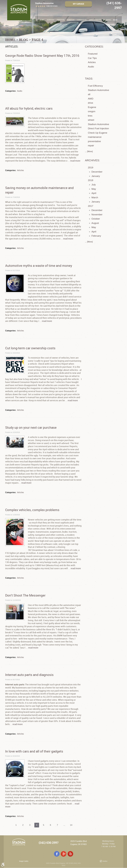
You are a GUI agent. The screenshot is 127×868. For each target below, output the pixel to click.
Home (42, 20)
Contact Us (82, 20)
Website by (103, 861)
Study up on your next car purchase (31, 427)
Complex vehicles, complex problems (32, 510)
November (97, 215)
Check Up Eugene (98, 133)
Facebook (57, 854)
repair (91, 146)
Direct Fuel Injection (98, 128)
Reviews (107, 20)
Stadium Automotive (99, 90)
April (94, 193)
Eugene (92, 107)
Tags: (89, 79)
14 (72, 825)
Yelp (70, 854)
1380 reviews (52, 6)
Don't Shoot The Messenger (25, 595)
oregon (92, 111)
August (95, 223)
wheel (91, 120)
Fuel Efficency (95, 86)
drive (91, 103)
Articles (20, 170)
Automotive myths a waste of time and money (39, 266)
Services (50, 20)
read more (75, 161)
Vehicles (71, 20)
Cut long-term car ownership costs (30, 348)
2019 (91, 168)
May (94, 189)
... (65, 825)
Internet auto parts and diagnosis (29, 675)
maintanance (95, 137)
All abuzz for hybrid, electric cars (29, 108)
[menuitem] (42, 20)
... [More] (89, 151)
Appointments (95, 20)
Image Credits (24, 861)
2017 (91, 206)
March (95, 197)
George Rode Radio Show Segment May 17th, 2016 (42, 56)
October (96, 219)
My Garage (79, 4)
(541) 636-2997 (49, 843)
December (97, 172)
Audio (20, 91)
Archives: (92, 160)
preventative (94, 141)
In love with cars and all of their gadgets (34, 751)
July (94, 185)
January (96, 176)
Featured (93, 54)
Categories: (94, 47)
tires (90, 116)
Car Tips (92, 58)
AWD (91, 99)
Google (64, 854)
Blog (115, 20)
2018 (91, 180)
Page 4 (37, 40)
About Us (60, 20)
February (96, 236)
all (89, 94)
